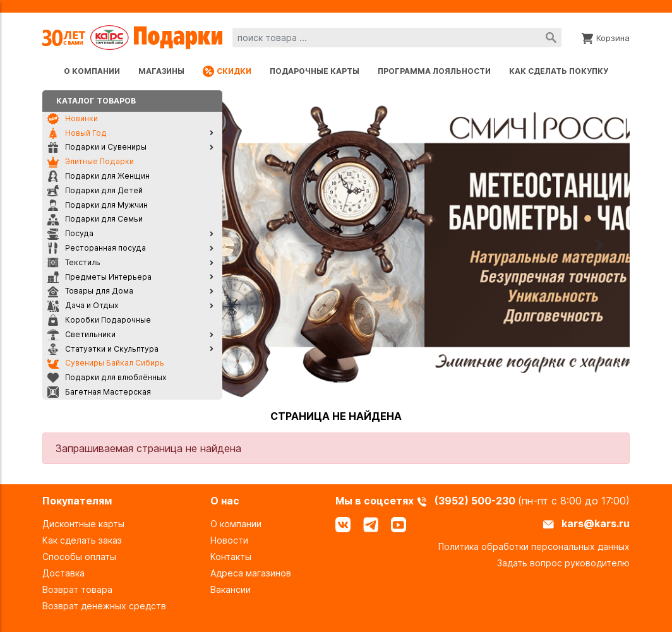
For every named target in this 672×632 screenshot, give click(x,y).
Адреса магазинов (251, 573)
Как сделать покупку (559, 71)
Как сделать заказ (82, 540)
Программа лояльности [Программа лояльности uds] (434, 71)
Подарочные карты (315, 71)
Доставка (63, 573)
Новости (229, 540)
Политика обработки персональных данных (534, 546)
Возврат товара (77, 589)
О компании (92, 71)
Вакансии (231, 589)
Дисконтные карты (83, 524)
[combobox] (397, 38)
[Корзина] (606, 37)
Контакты (231, 557)
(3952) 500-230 (476, 501)
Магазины (161, 71)
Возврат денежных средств (104, 606)
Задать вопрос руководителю (563, 563)
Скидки (227, 71)
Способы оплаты (79, 557)
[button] (253, 245)
